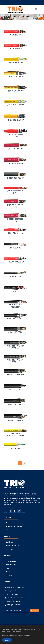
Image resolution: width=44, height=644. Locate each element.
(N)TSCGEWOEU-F (16, 149)
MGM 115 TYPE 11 (16, 390)
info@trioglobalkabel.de (15, 598)
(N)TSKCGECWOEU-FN (16, 220)
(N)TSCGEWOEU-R (16, 163)
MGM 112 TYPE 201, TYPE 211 (16, 361)
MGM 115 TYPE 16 (16, 405)
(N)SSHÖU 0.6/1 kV (16, 120)
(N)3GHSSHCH (16, 35)
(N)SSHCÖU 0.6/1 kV (16, 105)
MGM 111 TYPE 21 (16, 332)
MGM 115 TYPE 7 (16, 420)
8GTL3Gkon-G (16, 277)
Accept (7, 640)
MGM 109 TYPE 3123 (16, 318)
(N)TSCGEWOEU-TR (16, 178)
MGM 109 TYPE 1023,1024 (16, 306)
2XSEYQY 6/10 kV (16, 233)
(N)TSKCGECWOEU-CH (16, 206)
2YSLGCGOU (16, 248)
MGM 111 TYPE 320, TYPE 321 (16, 347)
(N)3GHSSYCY (16, 49)
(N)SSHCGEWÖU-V (16, 91)
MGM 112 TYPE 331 (16, 374)
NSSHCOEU (16, 448)
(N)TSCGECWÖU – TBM (16, 136)
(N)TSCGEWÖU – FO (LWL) (16, 192)
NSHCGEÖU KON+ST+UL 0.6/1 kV (16, 435)
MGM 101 (16, 292)
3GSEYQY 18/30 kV (16, 262)
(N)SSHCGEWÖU (16, 77)
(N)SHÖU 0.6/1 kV (16, 62)
